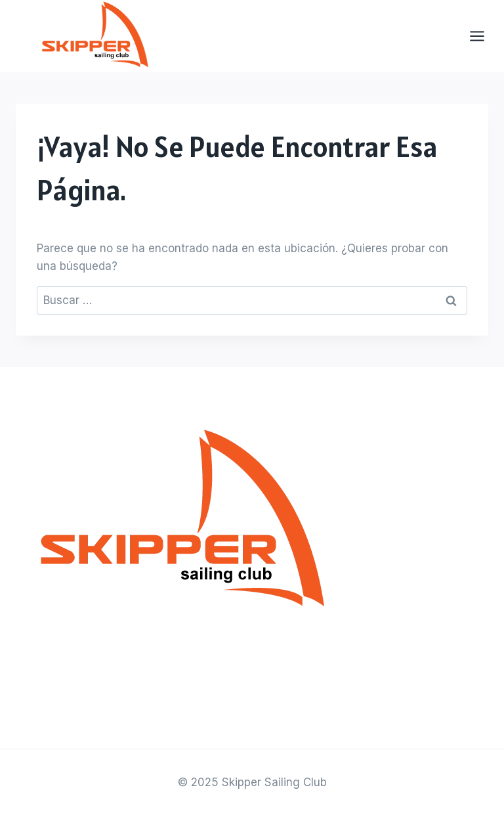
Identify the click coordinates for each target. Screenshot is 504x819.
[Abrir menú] (484, 36)
